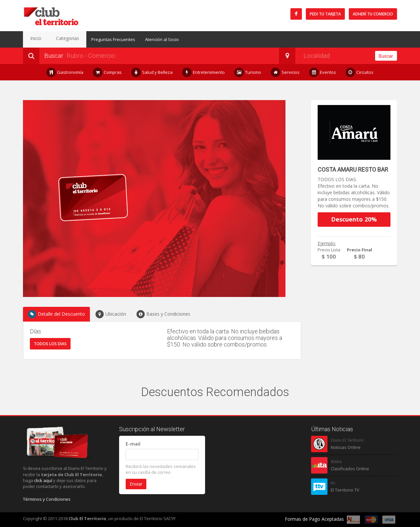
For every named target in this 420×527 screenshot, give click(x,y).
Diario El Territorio (347, 440)
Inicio (33, 39)
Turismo (248, 72)
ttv (333, 483)
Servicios (285, 72)
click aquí (43, 480)
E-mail (133, 444)
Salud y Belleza (152, 72)
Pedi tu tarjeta (325, 14)
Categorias (59, 39)
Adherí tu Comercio (373, 14)
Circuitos (360, 72)
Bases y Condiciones (163, 314)
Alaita (336, 462)
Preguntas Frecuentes (101, 39)
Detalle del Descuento (56, 314)
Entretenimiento (204, 72)
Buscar (386, 56)
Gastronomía (65, 72)
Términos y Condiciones (47, 499)
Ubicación (111, 314)
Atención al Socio (150, 39)
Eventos (323, 72)
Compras (107, 72)
